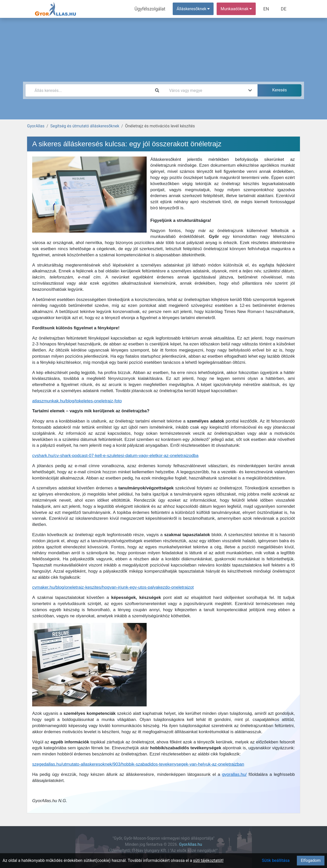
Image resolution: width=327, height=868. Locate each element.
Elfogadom (311, 860)
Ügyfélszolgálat (155, 9)
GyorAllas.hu (191, 844)
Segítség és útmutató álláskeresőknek (85, 126)
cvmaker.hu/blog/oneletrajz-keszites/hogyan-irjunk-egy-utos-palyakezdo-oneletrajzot (113, 587)
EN (269, 9)
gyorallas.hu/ (234, 774)
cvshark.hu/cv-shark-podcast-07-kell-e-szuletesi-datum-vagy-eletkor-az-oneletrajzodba (115, 456)
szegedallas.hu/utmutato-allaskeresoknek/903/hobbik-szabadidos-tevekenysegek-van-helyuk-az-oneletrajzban (138, 764)
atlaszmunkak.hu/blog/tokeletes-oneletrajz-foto (77, 401)
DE (284, 9)
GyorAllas (36, 126)
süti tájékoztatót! (208, 860)
